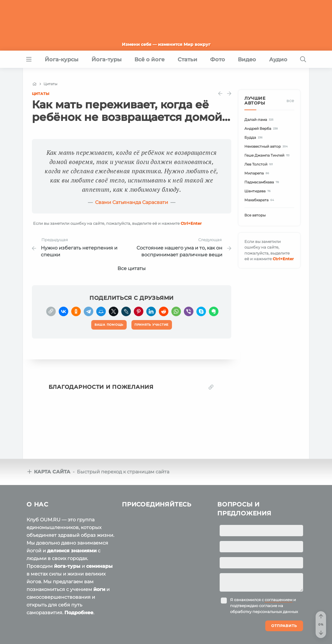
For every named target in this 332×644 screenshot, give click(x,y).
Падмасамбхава (263, 182)
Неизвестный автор (267, 146)
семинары (99, 566)
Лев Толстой (259, 164)
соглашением (279, 600)
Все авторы (255, 215)
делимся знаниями (72, 551)
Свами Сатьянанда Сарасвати (132, 202)
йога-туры (67, 566)
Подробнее (79, 613)
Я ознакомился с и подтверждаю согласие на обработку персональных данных (264, 606)
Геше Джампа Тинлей (268, 155)
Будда (254, 137)
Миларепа (258, 173)
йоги (99, 589)
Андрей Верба (262, 128)
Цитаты (41, 94)
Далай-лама (260, 120)
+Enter (191, 223)
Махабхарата (260, 200)
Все (290, 101)
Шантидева (258, 191)
